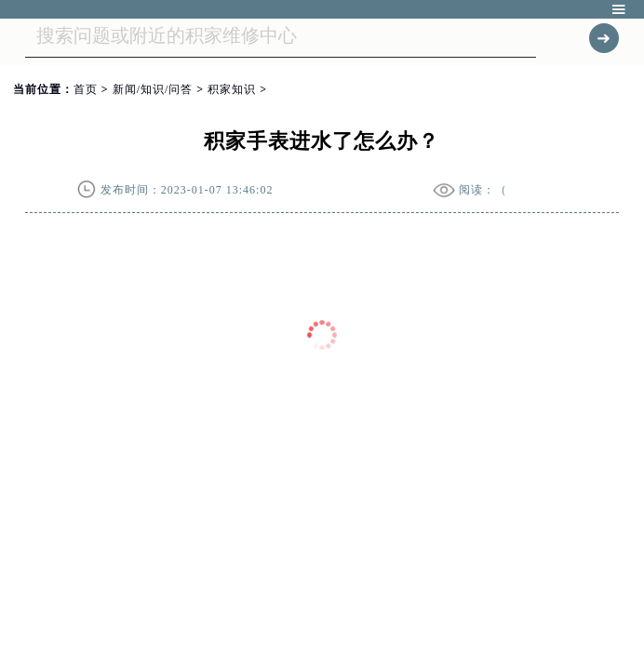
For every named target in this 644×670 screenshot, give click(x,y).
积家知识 (232, 89)
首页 (86, 89)
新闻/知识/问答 (153, 89)
